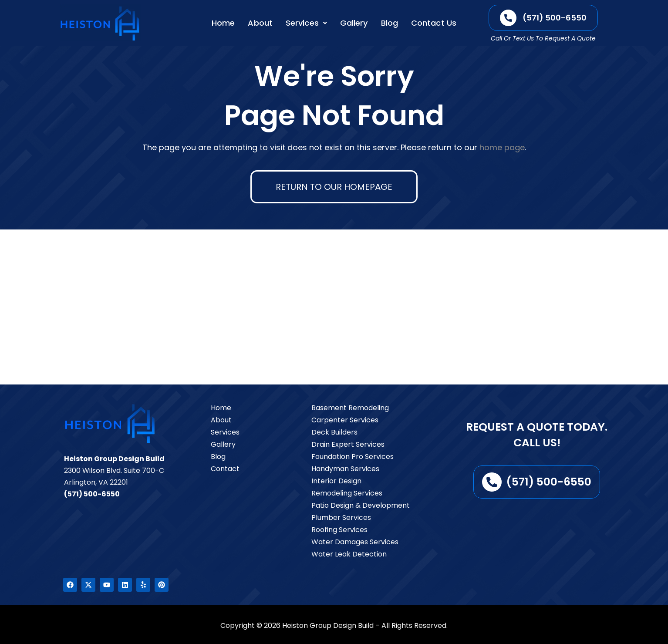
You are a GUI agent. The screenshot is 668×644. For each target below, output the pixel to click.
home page (502, 147)
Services (306, 23)
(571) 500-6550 (92, 494)
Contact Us (434, 23)
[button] (306, 23)
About (260, 23)
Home (223, 23)
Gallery (354, 23)
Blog (390, 23)
